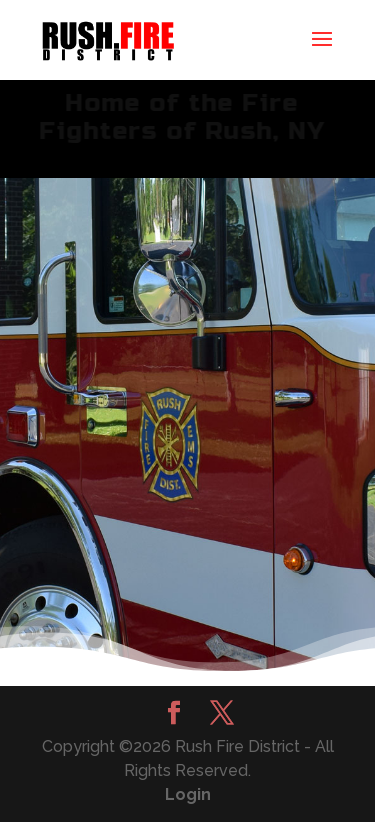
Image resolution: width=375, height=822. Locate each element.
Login (188, 794)
